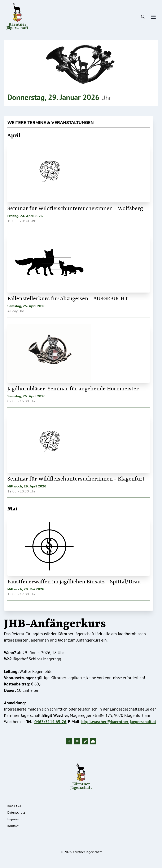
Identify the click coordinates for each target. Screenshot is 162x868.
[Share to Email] (77, 741)
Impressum (15, 819)
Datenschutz (16, 812)
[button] (85, 741)
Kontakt (13, 826)
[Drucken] (93, 741)
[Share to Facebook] (69, 741)
